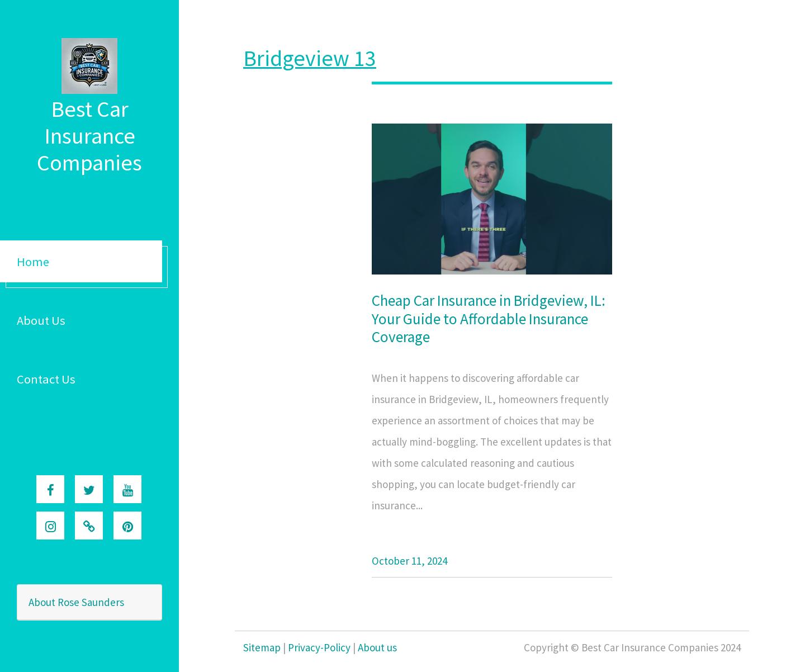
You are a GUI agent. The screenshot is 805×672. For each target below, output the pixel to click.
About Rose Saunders (76, 602)
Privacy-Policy (319, 647)
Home (33, 262)
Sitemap (262, 647)
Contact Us (46, 379)
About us (377, 647)
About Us (41, 320)
